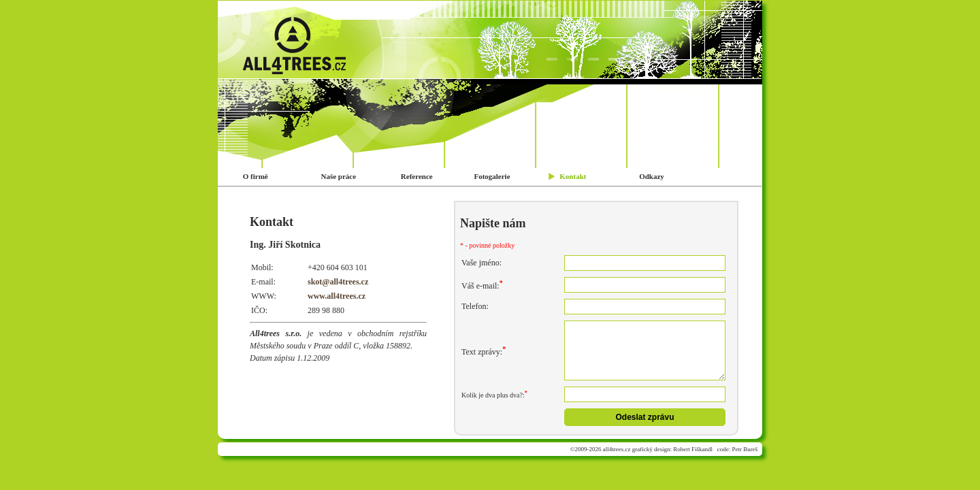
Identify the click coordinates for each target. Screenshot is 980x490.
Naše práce (338, 176)
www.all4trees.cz (337, 296)
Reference (416, 176)
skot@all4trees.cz (338, 282)
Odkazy (650, 176)
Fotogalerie (491, 176)
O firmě (255, 176)
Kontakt (572, 176)
